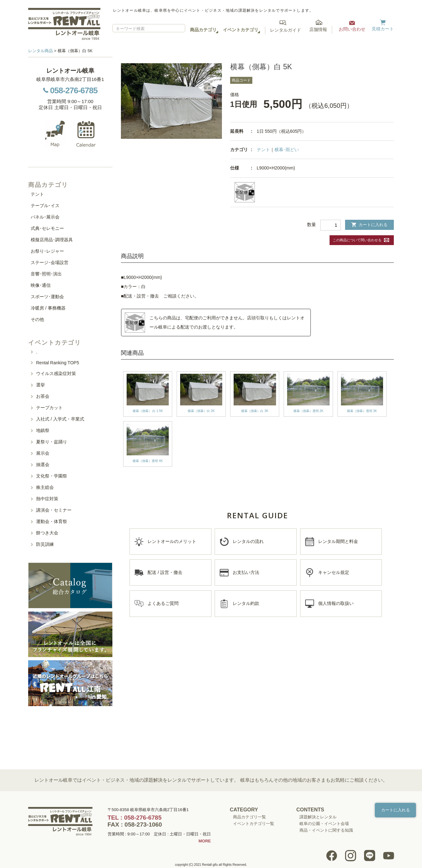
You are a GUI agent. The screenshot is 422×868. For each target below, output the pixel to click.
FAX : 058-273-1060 (135, 825)
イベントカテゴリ (241, 30)
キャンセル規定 (334, 572)
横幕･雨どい (287, 150)
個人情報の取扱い (336, 603)
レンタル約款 (246, 603)
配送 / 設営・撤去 (165, 572)
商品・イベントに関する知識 (326, 830)
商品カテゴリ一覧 (249, 817)
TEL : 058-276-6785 (135, 818)
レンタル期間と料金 (338, 541)
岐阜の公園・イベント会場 (324, 824)
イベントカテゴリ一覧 (254, 824)
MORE (205, 841)
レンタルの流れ (248, 541)
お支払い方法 (246, 572)
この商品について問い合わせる (357, 240)
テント (263, 150)
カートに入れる (369, 225)
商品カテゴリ (203, 30)
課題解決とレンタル (318, 817)
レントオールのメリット (172, 541)
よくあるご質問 (163, 603)
